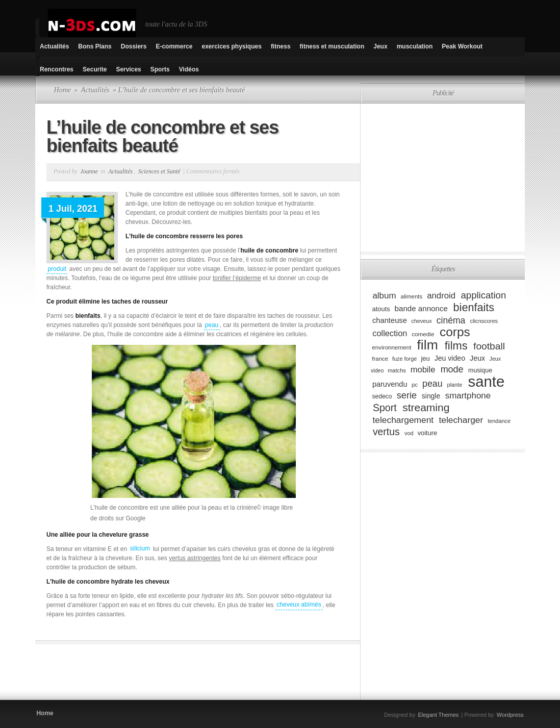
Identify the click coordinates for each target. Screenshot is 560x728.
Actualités (54, 46)
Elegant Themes (438, 715)
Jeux (380, 46)
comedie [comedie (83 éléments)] (423, 334)
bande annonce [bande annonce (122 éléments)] (421, 308)
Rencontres (57, 69)
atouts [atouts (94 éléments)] (381, 309)
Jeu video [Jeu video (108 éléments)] (450, 358)
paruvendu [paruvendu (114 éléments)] (390, 384)
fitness (281, 46)
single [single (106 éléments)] (431, 396)
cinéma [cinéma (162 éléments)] (451, 320)
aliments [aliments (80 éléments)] (412, 296)
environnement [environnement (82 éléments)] (391, 347)
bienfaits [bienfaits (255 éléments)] (474, 307)
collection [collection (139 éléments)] (390, 333)
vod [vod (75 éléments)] (409, 433)
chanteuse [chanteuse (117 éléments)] (390, 320)
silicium (140, 549)
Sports (160, 69)
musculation (415, 46)
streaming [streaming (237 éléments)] (426, 407)
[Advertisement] (155, 675)
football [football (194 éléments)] (489, 346)
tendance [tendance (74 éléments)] (499, 421)
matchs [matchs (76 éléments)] (397, 370)
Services (128, 69)
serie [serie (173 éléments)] (407, 395)
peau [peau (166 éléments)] (432, 384)
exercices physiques (231, 46)
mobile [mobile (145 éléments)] (423, 370)
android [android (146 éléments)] (441, 296)
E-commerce (174, 46)
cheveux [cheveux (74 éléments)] (421, 321)
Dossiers (134, 46)
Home (62, 90)
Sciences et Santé (159, 171)
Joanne (89, 171)
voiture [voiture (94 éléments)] (428, 433)
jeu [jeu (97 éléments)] (425, 358)
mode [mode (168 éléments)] (452, 369)
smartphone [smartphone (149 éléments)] (468, 396)
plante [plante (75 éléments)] (455, 385)
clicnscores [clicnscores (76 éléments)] (484, 321)
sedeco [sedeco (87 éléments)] (382, 396)
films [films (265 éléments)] (456, 346)
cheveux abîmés (299, 605)
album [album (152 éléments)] (384, 296)
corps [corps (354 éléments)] (455, 332)
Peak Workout (462, 46)
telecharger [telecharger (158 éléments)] (461, 420)
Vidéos (189, 69)
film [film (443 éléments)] (428, 345)
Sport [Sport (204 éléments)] (385, 408)
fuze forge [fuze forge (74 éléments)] (404, 359)
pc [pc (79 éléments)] (415, 385)
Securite (95, 69)
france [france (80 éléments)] (380, 359)
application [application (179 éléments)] (484, 295)
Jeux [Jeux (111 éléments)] (477, 358)
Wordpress (510, 715)
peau (212, 325)
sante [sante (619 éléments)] (487, 381)
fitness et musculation (332, 46)
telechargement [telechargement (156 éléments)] (403, 420)
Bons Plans (95, 46)
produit (57, 269)
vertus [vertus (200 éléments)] (386, 432)
